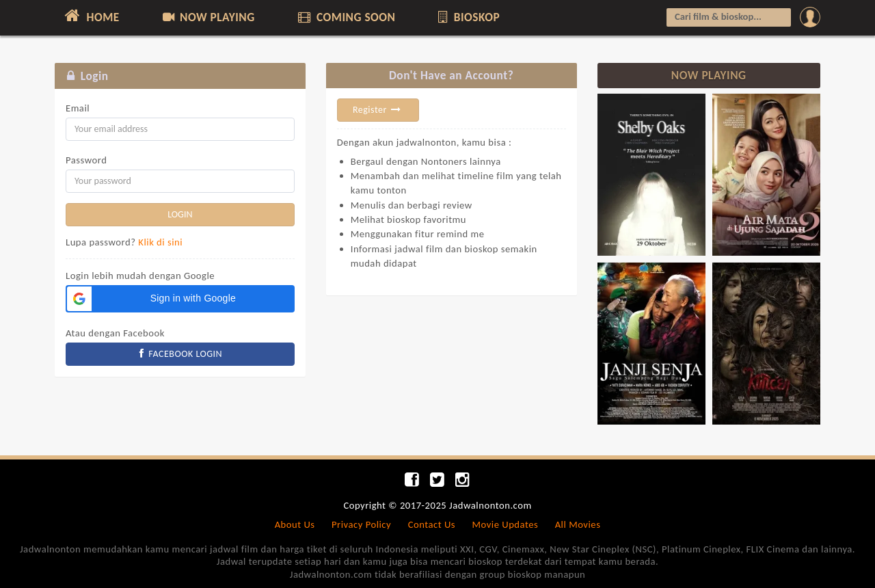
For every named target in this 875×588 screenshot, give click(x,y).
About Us (295, 524)
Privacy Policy (361, 524)
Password (86, 160)
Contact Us (432, 524)
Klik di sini (160, 242)
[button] (180, 299)
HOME (91, 16)
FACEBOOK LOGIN (180, 354)
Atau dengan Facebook (115, 333)
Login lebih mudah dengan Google (140, 276)
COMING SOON (345, 17)
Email (78, 108)
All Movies (578, 524)
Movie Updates (505, 524)
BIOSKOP (468, 17)
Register (378, 110)
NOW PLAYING (207, 17)
